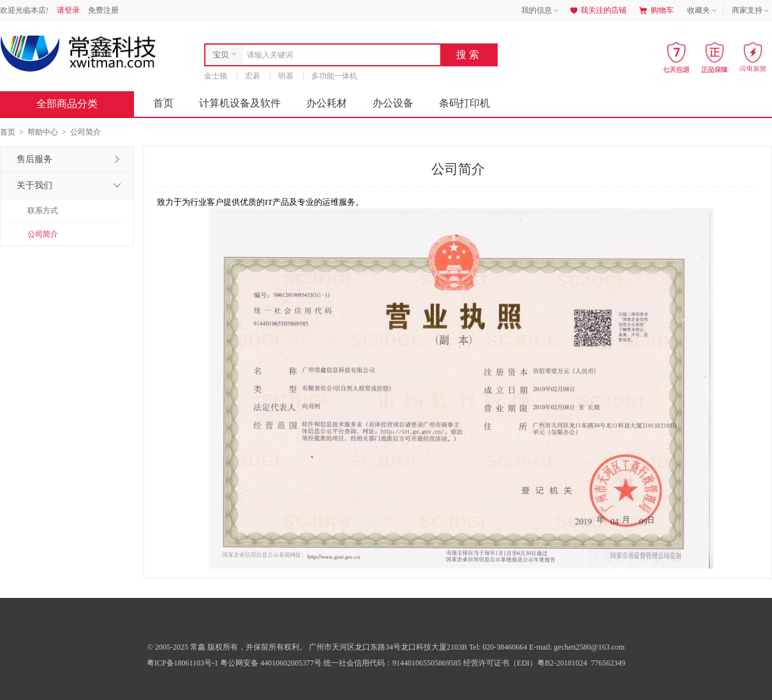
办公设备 (393, 103)
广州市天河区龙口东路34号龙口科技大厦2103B (389, 647)
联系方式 (43, 211)
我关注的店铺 (597, 10)
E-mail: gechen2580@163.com (577, 647)
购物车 (657, 10)
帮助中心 (43, 132)
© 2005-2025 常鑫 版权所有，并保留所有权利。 (227, 647)
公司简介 (43, 234)
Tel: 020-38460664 (499, 647)
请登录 (68, 10)
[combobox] (338, 55)
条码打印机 (464, 103)
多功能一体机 (334, 76)
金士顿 (216, 76)
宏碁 (253, 76)
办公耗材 (327, 103)
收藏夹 (703, 11)
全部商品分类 (77, 104)
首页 (163, 103)
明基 (286, 76)
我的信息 (541, 11)
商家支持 (752, 11)
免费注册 (103, 10)
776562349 (607, 663)
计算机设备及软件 (240, 103)
